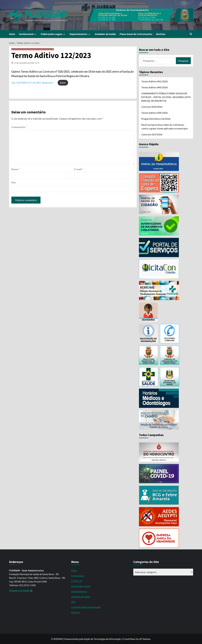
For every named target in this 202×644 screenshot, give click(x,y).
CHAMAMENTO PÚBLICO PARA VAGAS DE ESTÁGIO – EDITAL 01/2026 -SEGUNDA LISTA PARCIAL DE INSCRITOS (166, 97)
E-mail (79, 169)
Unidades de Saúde (105, 34)
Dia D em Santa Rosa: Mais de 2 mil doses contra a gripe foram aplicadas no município (164, 127)
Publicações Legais (53, 34)
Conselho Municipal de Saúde (86, 607)
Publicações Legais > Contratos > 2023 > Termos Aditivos (33, 49)
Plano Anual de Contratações (136, 34)
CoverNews (129, 639)
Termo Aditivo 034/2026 (154, 113)
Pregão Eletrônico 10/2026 (156, 119)
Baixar (63, 83)
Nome (16, 169)
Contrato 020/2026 (152, 107)
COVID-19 (77, 581)
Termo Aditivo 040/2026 (154, 87)
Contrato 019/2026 (152, 134)
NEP (73, 602)
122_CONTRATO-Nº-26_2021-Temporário (32, 83)
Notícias (161, 34)
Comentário (19, 127)
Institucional (28, 34)
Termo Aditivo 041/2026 (154, 81)
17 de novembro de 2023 (24, 63)
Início (12, 34)
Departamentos (80, 34)
